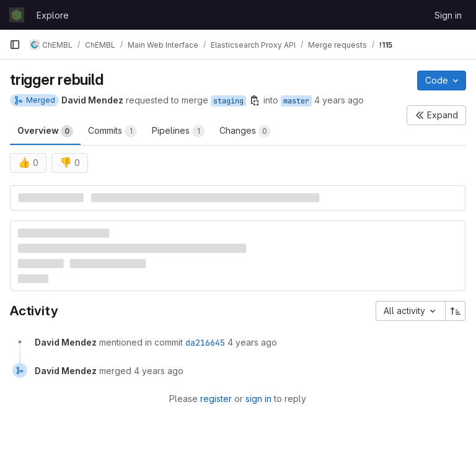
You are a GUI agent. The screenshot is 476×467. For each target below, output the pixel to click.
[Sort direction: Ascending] (456, 311)
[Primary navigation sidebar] (15, 45)
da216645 (205, 343)
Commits (112, 131)
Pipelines (178, 131)
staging (228, 101)
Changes (245, 131)
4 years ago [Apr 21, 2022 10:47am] (339, 100)
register (216, 399)
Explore (53, 15)
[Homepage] (17, 15)
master (296, 101)
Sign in (448, 15)
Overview (45, 131)
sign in (258, 399)
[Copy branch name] (255, 100)
